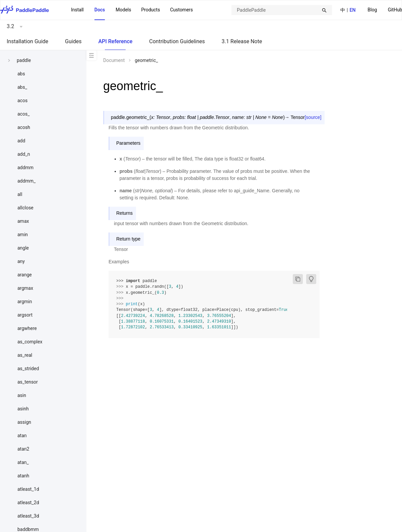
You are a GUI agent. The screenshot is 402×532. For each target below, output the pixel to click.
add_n (24, 154)
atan (22, 436)
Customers (182, 10)
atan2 (23, 449)
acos (22, 101)
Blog (372, 10)
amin (23, 235)
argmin (25, 302)
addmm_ (26, 181)
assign (24, 422)
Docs (100, 10)
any (21, 261)
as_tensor (28, 382)
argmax (25, 288)
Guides (73, 41)
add (21, 141)
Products (150, 10)
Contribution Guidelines (177, 41)
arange (25, 275)
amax (23, 221)
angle (23, 248)
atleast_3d (28, 516)
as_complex (30, 342)
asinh (23, 409)
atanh (23, 476)
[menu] (132, 10)
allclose (25, 208)
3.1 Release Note (242, 41)
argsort (25, 315)
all (20, 194)
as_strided (28, 369)
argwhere (27, 328)
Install (77, 10)
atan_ (23, 462)
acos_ (23, 114)
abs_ (22, 87)
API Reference (115, 41)
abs (21, 74)
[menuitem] (372, 10)
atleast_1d (28, 489)
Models (123, 10)
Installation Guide (27, 41)
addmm (25, 168)
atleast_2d (28, 503)
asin (22, 395)
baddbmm (28, 529)
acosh (24, 127)
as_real (25, 355)
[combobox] (282, 10)
